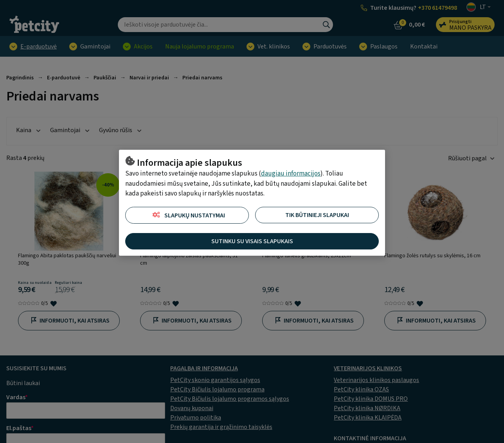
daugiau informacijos (291, 174)
